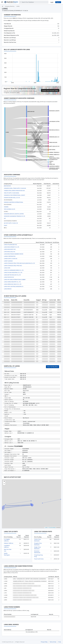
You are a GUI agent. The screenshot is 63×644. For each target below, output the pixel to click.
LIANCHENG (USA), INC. (10, 252)
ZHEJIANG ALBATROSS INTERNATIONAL (37, 160)
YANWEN (6, 207)
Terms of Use (53, 642)
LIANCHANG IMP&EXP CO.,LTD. (12, 247)
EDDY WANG (52, 150)
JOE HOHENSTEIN (53, 169)
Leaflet (46, 528)
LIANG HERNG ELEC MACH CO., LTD (13, 284)
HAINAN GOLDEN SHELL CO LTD (35, 152)
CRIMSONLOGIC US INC (55, 137)
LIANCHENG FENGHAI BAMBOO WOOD (14, 254)
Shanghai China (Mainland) (38, 544)
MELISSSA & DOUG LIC (55, 130)
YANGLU (51, 161)
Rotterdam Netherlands (37, 552)
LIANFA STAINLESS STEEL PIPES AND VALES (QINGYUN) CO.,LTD (19, 263)
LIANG (7, 132)
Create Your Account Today (50, 90)
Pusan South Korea (39, 559)
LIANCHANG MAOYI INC (10, 249)
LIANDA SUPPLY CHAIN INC (11, 259)
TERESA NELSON (53, 142)
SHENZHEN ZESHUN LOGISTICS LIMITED (14, 214)
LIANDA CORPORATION (10, 256)
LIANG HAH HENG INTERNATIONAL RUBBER (15, 280)
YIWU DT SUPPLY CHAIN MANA (35, 139)
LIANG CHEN (7, 268)
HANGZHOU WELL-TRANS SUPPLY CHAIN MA (38, 123)
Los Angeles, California (7, 540)
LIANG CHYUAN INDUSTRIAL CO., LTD (13, 272)
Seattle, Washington (7, 554)
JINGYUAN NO (31, 111)
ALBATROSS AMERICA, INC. (56, 166)
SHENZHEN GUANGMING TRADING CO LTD (14, 216)
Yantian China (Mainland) (37, 540)
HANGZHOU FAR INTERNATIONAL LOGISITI (38, 146)
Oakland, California (9, 543)
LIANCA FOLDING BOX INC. (11, 245)
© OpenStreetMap (52, 528)
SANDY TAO (52, 164)
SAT (5, 218)
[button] (4, 481)
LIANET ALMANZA (8, 261)
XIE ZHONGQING (32, 156)
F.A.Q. (60, 642)
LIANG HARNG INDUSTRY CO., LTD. (12, 282)
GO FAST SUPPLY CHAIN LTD (11, 223)
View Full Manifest (52, 367)
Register (58, 2)
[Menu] (2, 2)
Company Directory (10, 6)
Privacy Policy (44, 642)
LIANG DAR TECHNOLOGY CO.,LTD (12, 275)
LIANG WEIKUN (8, 289)
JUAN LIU (51, 157)
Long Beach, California (7, 546)
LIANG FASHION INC (9, 277)
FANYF (6, 225)
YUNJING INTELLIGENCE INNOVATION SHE (38, 132)
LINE (50, 163)
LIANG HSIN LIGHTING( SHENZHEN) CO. (14, 286)
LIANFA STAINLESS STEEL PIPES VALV (13, 266)
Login (52, 2)
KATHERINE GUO (53, 159)
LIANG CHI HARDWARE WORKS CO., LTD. (14, 270)
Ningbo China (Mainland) (37, 548)
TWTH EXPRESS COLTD (9, 209)
